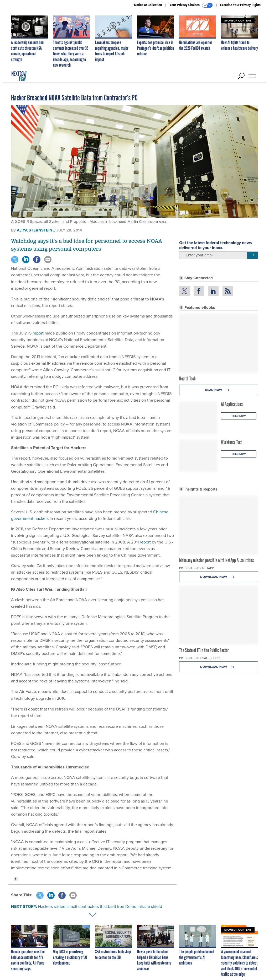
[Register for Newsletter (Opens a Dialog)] (252, 255)
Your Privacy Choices (191, 5)
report (38, 333)
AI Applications (232, 404)
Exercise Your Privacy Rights (240, 5)
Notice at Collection (148, 5)
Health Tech (187, 379)
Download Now (219, 577)
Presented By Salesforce (200, 658)
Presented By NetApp (196, 568)
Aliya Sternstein (35, 230)
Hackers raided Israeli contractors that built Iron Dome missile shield (100, 906)
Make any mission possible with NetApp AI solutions (216, 560)
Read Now (219, 390)
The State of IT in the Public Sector (204, 650)
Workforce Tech (232, 442)
